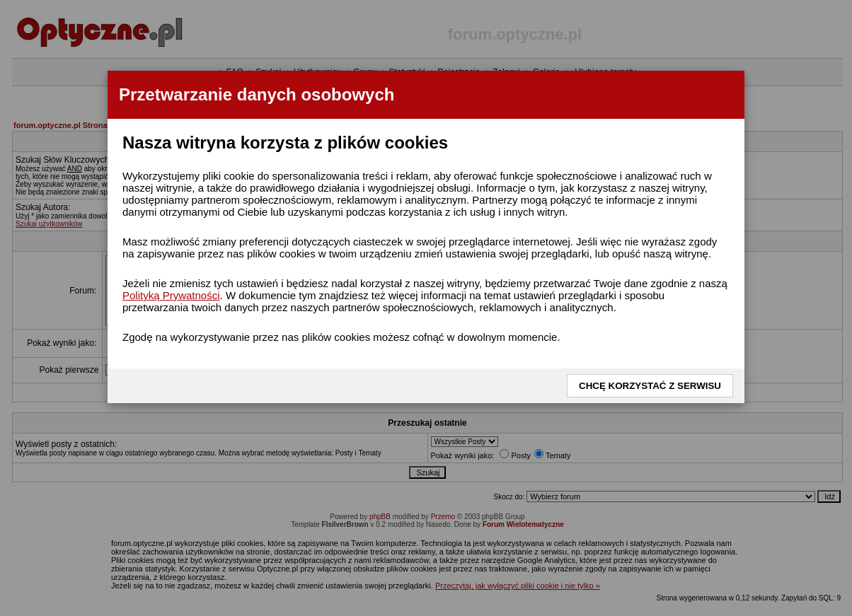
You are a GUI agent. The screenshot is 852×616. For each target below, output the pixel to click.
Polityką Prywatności (171, 295)
